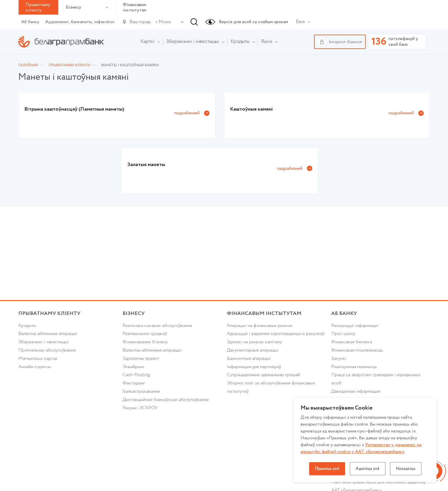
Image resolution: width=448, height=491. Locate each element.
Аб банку (30, 22)
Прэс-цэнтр (343, 334)
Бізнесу (87, 7)
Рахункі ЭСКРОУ (140, 408)
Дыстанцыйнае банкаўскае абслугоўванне (166, 400)
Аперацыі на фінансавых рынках (260, 326)
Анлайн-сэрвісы (35, 367)
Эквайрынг (133, 367)
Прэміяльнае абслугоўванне (47, 350)
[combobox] (162, 22)
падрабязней (187, 113)
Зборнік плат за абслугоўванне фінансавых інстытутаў (271, 387)
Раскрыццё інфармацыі (355, 326)
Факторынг (134, 383)
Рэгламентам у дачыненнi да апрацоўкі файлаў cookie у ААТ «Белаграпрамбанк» (361, 448)
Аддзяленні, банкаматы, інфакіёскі (80, 22)
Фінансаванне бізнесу (145, 342)
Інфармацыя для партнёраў (254, 367)
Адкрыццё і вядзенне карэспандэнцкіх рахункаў (276, 334)
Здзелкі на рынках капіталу (254, 342)
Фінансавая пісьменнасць (357, 350)
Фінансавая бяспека (352, 342)
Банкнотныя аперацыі (249, 359)
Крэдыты (27, 326)
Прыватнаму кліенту (49, 314)
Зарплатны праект (141, 359)
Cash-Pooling (136, 375)
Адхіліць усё (368, 469)
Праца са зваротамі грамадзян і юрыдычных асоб (376, 379)
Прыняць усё (327, 469)
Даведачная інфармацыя (356, 391)
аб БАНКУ (344, 314)
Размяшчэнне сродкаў (145, 334)
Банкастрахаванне (141, 391)
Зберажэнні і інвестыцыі (44, 342)
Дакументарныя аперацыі (253, 350)
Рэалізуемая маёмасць (354, 367)
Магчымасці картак (38, 359)
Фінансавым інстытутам (135, 7)
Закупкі (339, 359)
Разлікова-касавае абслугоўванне (157, 326)
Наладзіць (406, 469)
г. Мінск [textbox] (163, 22)
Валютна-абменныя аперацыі (48, 334)
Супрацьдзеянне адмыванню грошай (263, 375)
